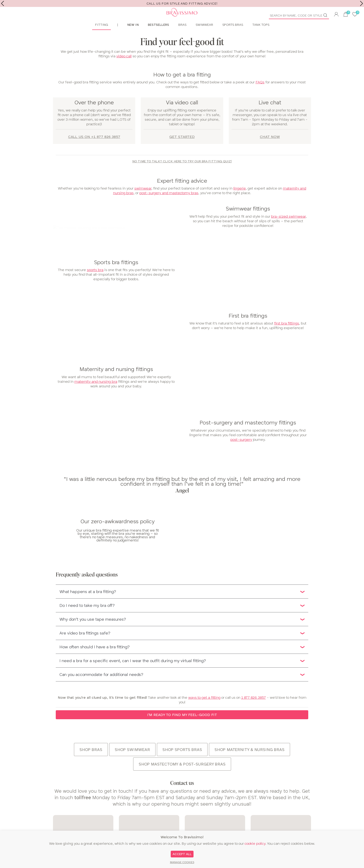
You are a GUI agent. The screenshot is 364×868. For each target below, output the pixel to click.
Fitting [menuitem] (101, 35)
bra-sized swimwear (288, 227)
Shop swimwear (132, 760)
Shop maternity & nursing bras (250, 760)
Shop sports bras (182, 760)
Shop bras (91, 760)
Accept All (182, 854)
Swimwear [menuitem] (204, 35)
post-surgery (241, 450)
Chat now (270, 148)
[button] (336, 15)
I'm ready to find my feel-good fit (182, 726)
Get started (182, 148)
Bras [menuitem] (182, 35)
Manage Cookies (182, 862)
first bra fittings (287, 334)
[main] (182, 413)
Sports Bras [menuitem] (233, 35)
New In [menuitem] (133, 35)
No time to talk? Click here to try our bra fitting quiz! (182, 172)
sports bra (95, 281)
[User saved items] (355, 15)
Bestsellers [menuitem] (159, 35)
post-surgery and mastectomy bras (169, 204)
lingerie (240, 199)
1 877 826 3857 (254, 708)
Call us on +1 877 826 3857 (94, 148)
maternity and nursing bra (96, 392)
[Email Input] (299, 814)
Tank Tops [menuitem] (261, 35)
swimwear (143, 199)
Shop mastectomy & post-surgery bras (182, 775)
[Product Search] (297, 15)
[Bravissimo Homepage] (91, 19)
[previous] (3, 3)
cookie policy (255, 843)
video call (124, 67)
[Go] (327, 15)
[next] (361, 3)
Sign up (350, 814)
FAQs (260, 93)
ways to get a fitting (204, 708)
